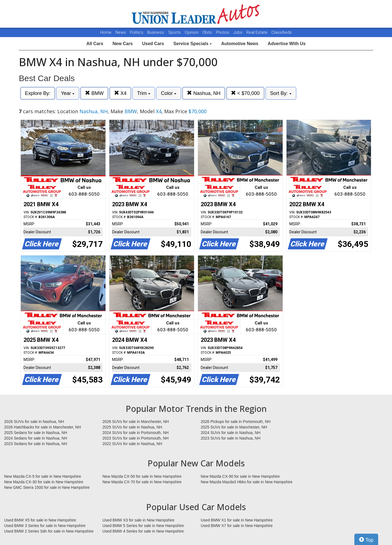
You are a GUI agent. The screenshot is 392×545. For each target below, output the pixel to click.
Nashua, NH (204, 93)
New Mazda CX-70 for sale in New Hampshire (142, 482)
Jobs (238, 32)
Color (169, 93)
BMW (94, 93)
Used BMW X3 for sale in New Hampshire (138, 520)
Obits (208, 32)
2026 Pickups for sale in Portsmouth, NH (236, 422)
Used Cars (153, 44)
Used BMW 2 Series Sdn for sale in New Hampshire (49, 531)
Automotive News (240, 44)
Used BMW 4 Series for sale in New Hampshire (143, 531)
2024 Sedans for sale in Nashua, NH (36, 438)
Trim (144, 93)
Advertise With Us (287, 44)
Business (156, 32)
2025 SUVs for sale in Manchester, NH (234, 427)
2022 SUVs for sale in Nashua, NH (132, 444)
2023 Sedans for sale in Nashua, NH (36, 444)
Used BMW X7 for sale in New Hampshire (237, 526)
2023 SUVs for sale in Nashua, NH (231, 438)
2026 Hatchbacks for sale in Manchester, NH (42, 427)
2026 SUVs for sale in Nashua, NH (34, 422)
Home (106, 32)
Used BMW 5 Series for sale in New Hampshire (143, 526)
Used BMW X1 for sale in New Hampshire (237, 520)
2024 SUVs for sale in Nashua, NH (231, 433)
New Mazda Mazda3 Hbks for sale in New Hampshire (247, 482)
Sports (175, 32)
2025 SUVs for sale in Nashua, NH (132, 427)
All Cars (95, 44)
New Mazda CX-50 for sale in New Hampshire (142, 476)
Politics (137, 32)
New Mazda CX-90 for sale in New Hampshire (240, 476)
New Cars (122, 44)
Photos (223, 32)
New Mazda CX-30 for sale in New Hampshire (44, 482)
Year (68, 93)
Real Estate (257, 32)
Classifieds (282, 32)
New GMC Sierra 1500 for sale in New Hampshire (47, 487)
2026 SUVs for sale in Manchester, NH (136, 422)
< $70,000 (245, 93)
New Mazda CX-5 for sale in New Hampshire (43, 476)
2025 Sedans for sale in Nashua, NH (36, 433)
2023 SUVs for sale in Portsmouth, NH (136, 438)
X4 (120, 93)
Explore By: (38, 93)
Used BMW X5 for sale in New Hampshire (40, 520)
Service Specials (193, 44)
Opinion (192, 32)
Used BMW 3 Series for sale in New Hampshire (45, 526)
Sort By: (281, 93)
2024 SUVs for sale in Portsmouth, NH (136, 433)
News (121, 32)
